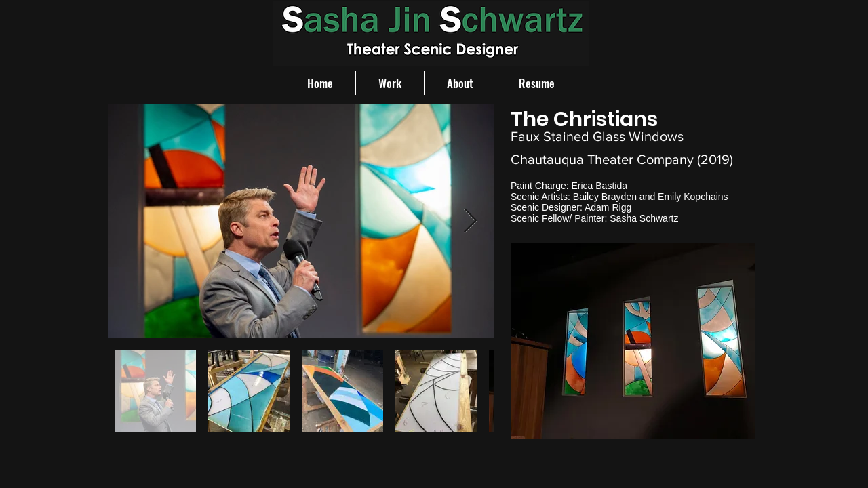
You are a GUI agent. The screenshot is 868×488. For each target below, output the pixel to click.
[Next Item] (470, 221)
